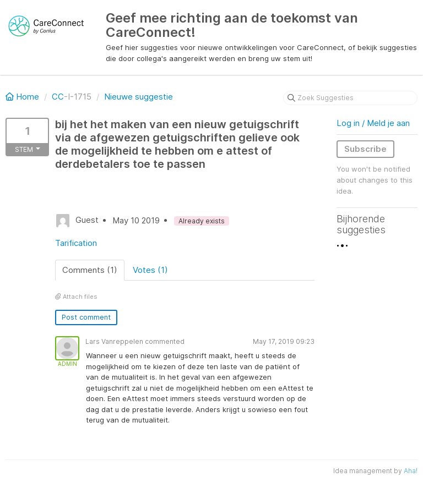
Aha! (411, 471)
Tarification (76, 243)
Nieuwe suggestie (139, 97)
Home (23, 97)
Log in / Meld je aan (373, 123)
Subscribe (365, 149)
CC (58, 97)
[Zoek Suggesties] (350, 98)
